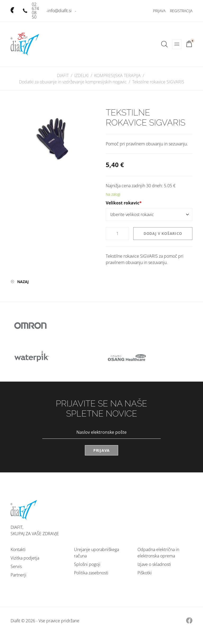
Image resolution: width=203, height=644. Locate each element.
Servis (16, 566)
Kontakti (18, 549)
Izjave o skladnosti (154, 564)
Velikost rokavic (124, 203)
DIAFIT (63, 75)
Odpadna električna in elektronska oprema (158, 553)
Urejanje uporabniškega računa (96, 553)
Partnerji (19, 575)
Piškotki (145, 573)
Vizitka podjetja (25, 558)
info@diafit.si (60, 11)
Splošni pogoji (87, 564)
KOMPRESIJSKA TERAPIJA (117, 75)
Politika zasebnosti (91, 573)
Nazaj (23, 282)
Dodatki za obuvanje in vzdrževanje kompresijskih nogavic (73, 82)
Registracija (181, 11)
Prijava (159, 11)
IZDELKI (81, 75)
